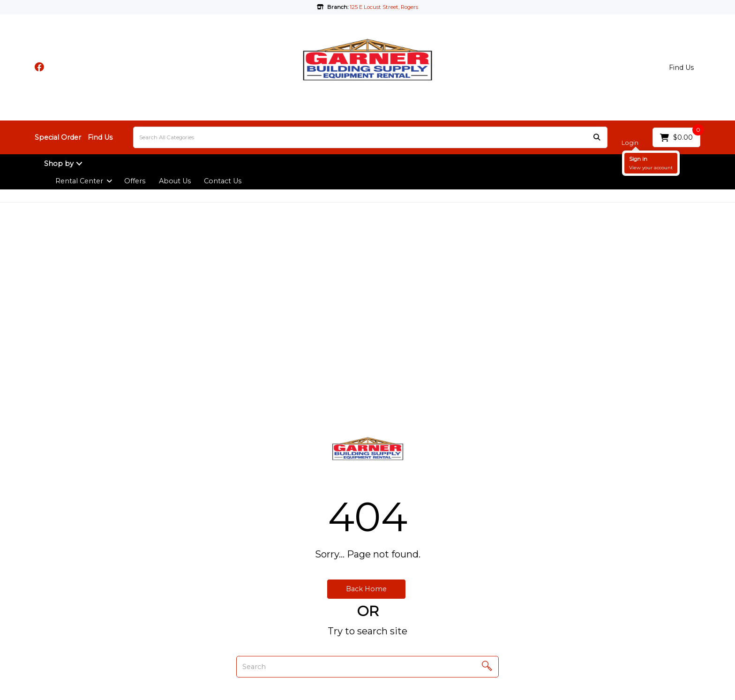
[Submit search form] (597, 138)
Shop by (59, 164)
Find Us (681, 68)
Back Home (366, 589)
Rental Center (79, 181)
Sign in (638, 159)
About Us (175, 181)
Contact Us (223, 181)
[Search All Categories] (370, 137)
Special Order (58, 137)
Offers (135, 181)
